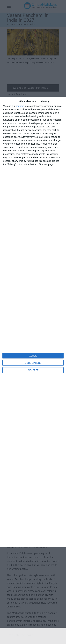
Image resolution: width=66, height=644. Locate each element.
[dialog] (33, 322)
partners (20, 106)
